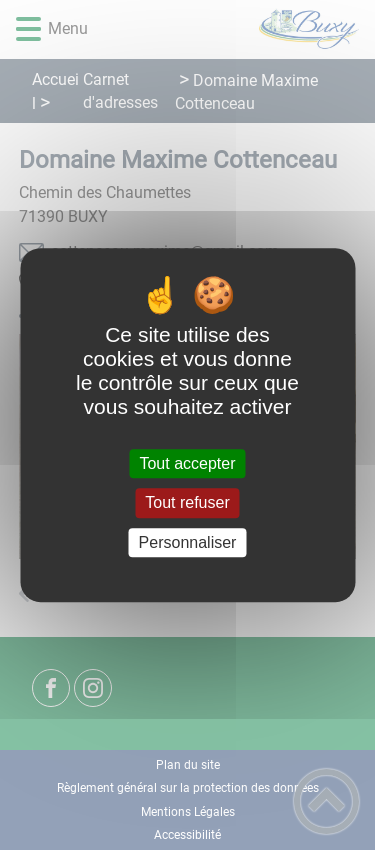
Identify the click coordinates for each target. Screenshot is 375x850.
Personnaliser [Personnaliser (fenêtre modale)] (188, 542)
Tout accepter (187, 463)
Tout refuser (187, 503)
